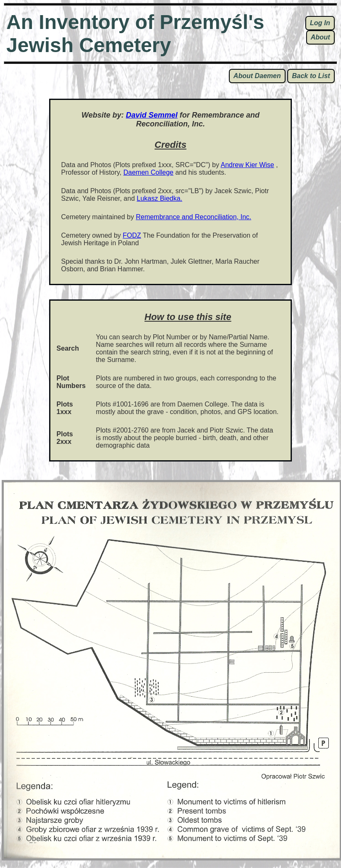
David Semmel (152, 115)
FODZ (132, 235)
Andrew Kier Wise (248, 165)
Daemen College (148, 172)
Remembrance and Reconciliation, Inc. (193, 217)
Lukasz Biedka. (160, 198)
